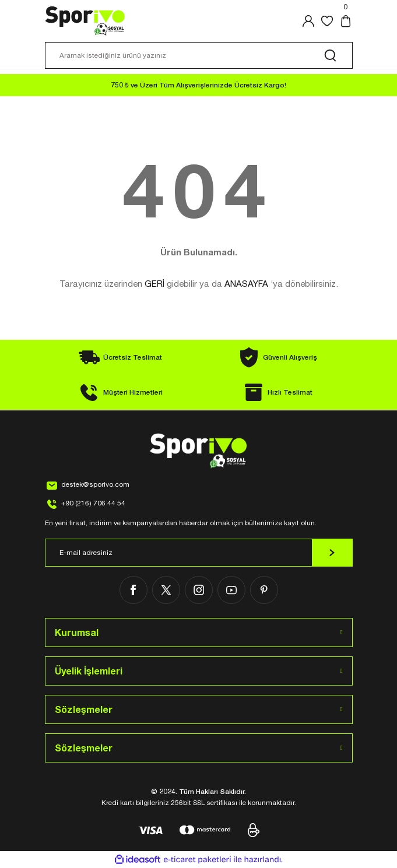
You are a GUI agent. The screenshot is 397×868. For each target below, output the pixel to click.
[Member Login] (308, 21)
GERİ (154, 284)
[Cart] (346, 21)
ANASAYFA (246, 284)
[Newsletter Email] (199, 553)
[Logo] (85, 21)
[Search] (199, 55)
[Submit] (332, 553)
